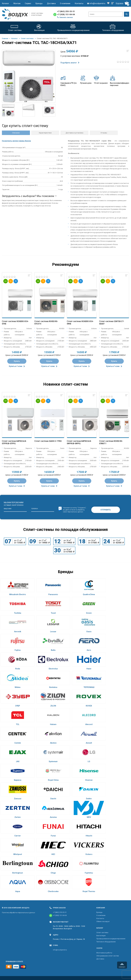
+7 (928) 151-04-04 (66, 14)
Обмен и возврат (103, 921)
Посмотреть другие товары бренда (16, 141)
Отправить (106, 510)
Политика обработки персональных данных (18, 913)
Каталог (5, 3)
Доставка (51, 3)
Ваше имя (8, 509)
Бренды (39, 3)
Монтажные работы (104, 953)
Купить (17, 361)
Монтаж (17, 3)
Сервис (28, 3)
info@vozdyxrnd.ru (60, 950)
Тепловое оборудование (106, 942)
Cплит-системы (27, 38)
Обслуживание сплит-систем (108, 956)
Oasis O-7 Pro (55, 441)
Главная (5, 38)
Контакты (79, 3)
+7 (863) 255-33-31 (66, 11)
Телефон (35, 509)
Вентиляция (101, 936)
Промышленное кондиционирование (111, 939)
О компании (65, 3)
